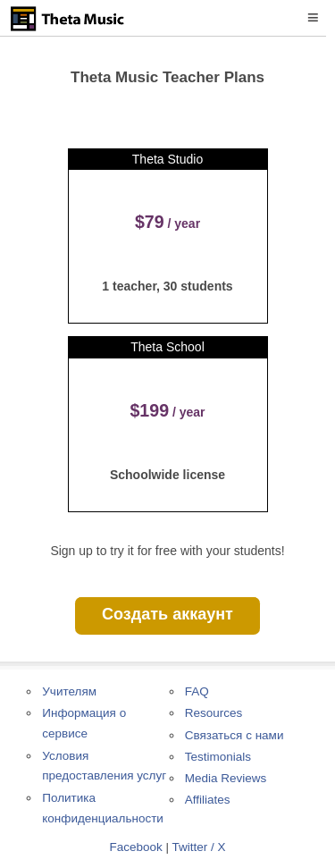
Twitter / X (199, 847)
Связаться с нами (234, 735)
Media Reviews (226, 778)
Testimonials (218, 757)
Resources (214, 713)
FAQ (197, 691)
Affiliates (208, 800)
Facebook (135, 847)
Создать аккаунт (167, 614)
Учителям (69, 691)
